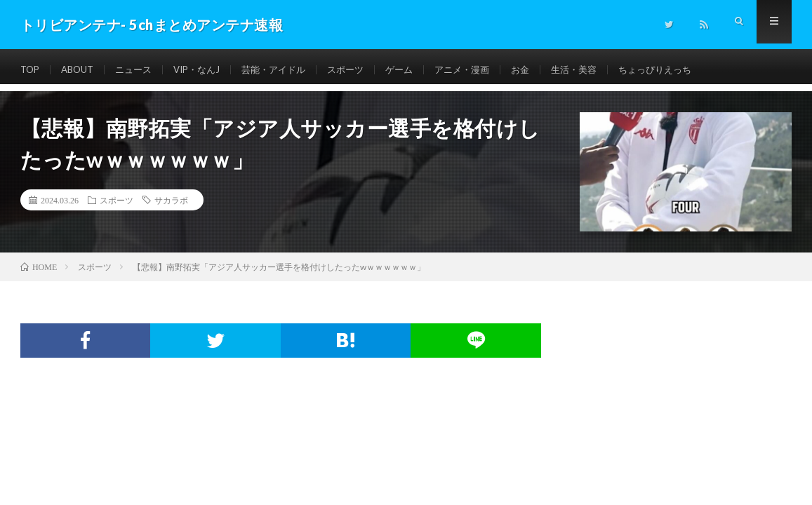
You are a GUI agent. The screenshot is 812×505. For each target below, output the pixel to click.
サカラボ (171, 200)
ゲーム (420, 70)
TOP (31, 70)
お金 (547, 70)
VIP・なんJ (207, 70)
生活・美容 (604, 70)
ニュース (140, 70)
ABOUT (81, 70)
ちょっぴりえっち (689, 70)
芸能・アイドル (288, 70)
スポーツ (364, 70)
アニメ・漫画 (486, 70)
